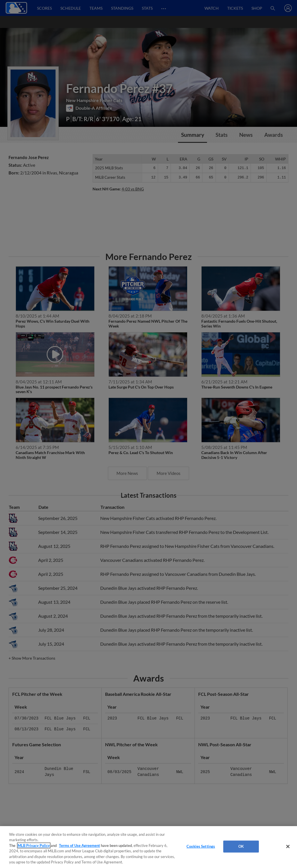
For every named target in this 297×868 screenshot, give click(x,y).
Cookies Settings (201, 846)
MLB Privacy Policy (34, 845)
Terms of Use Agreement (79, 845)
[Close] (288, 847)
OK (241, 846)
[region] (148, 847)
